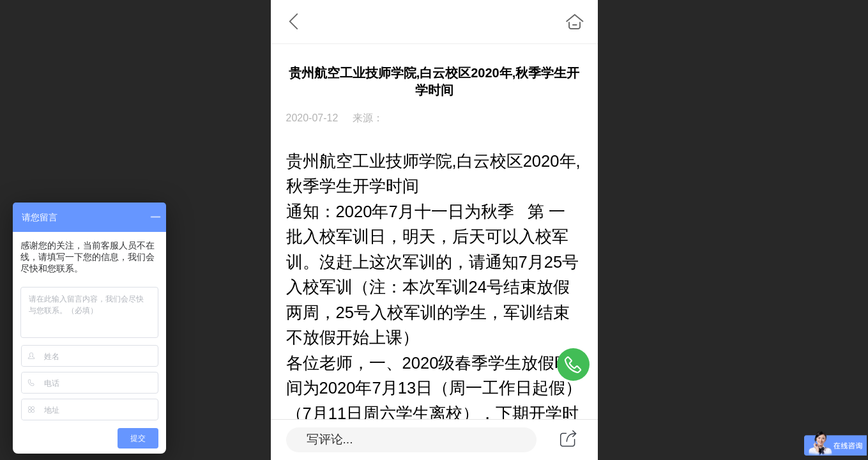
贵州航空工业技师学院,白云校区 (405, 161)
